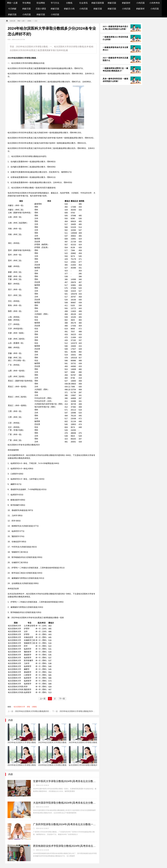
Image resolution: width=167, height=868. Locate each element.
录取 (28, 707)
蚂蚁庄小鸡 (69, 9)
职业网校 (41, 3)
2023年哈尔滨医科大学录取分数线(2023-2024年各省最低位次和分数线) (89, 711)
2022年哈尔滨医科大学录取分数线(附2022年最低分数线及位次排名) (43, 711)
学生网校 (27, 3)
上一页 (43, 699)
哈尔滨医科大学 (19, 707)
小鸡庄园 (140, 3)
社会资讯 (83, 3)
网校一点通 (12, 3)
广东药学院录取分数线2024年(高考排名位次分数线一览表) (65, 824)
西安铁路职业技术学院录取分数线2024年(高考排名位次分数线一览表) (65, 846)
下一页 (62, 699)
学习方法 (55, 3)
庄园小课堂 (41, 9)
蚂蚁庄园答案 (98, 3)
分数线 (69, 3)
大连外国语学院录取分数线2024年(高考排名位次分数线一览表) (65, 803)
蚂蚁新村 (126, 3)
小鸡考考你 (155, 3)
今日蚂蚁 (12, 9)
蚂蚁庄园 (112, 3)
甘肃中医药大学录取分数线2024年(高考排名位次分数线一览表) (65, 781)
